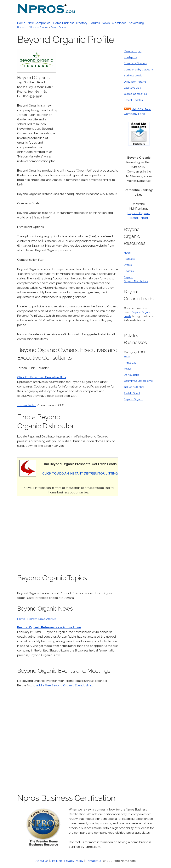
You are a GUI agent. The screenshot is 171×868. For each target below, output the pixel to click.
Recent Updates (133, 100)
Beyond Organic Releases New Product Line (49, 627)
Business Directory (39, 27)
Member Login (133, 51)
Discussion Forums (135, 82)
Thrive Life (130, 363)
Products (129, 259)
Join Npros (130, 57)
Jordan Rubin (27, 405)
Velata (127, 369)
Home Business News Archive (37, 619)
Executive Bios (132, 88)
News (106, 23)
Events (128, 265)
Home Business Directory (70, 23)
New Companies (39, 23)
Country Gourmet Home (138, 381)
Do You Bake (131, 375)
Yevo (127, 356)
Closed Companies (135, 94)
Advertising (136, 23)
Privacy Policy (74, 861)
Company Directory (136, 63)
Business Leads (133, 75)
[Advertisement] (89, 107)
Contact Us (93, 861)
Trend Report (139, 218)
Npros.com (23, 27)
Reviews (129, 271)
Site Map (56, 861)
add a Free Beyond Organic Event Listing (64, 685)
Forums (95, 23)
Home (21, 23)
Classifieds (119, 23)
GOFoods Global (134, 387)
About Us (42, 861)
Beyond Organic (59, 27)
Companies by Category (138, 69)
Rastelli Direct (132, 393)
